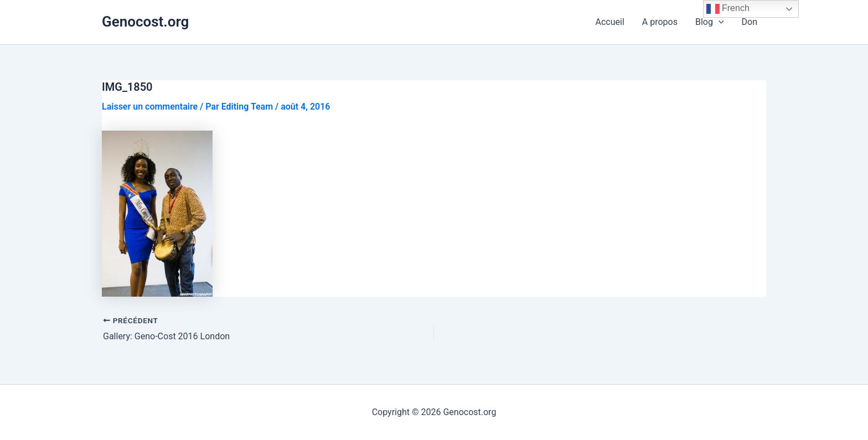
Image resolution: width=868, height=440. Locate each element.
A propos (660, 22)
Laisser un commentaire (150, 107)
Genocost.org (145, 22)
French (728, 9)
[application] (719, 22)
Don (750, 22)
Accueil (610, 22)
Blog (710, 22)
